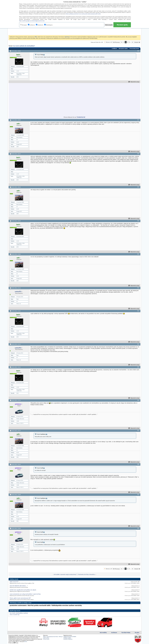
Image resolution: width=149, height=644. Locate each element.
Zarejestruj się (81, 117)
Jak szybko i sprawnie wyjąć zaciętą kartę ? (65, 574)
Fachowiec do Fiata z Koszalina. (87, 574)
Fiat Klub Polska (126, 633)
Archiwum (114, 633)
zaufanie (26, 613)
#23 (138, 311)
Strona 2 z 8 (109, 42)
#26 (138, 400)
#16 (138, 51)
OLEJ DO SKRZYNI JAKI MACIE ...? (19, 586)
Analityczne (31, 25)
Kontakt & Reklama (68, 639)
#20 (138, 221)
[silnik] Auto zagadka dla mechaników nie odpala (23, 590)
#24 (138, 344)
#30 (138, 528)
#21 (138, 254)
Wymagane (24, 25)
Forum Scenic (46, 639)
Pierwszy (117, 42)
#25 (138, 367)
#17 (138, 120)
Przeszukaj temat (134, 49)
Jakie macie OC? (14, 582)
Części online (46, 638)
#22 (138, 288)
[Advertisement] (74, 30)
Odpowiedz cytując (134, 82)
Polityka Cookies (67, 638)
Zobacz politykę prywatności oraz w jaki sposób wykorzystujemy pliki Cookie (83, 14)
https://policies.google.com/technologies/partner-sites (32, 21)
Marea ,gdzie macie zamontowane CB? (20, 598)
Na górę (137, 633)
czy (11, 613)
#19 (138, 187)
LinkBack (114, 49)
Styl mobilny (103, 633)
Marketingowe (48, 25)
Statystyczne (40, 25)
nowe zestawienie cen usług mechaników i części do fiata (25, 594)
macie (14, 613)
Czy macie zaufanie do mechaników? (24, 46)
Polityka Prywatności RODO (70, 637)
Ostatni (137, 42)
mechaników (19, 613)
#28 (138, 464)
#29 (138, 495)
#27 (138, 430)
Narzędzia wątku (123, 49)
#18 (138, 154)
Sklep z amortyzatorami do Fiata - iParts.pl (53, 637)
